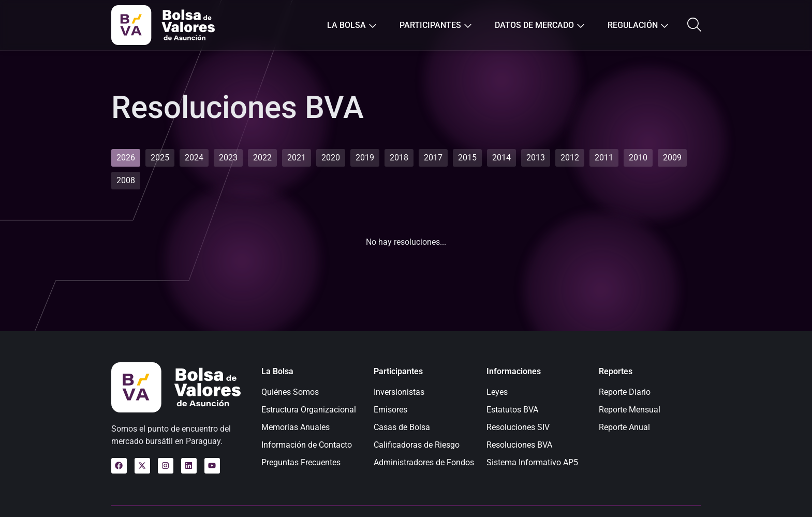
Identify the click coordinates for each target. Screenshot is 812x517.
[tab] (126, 158)
